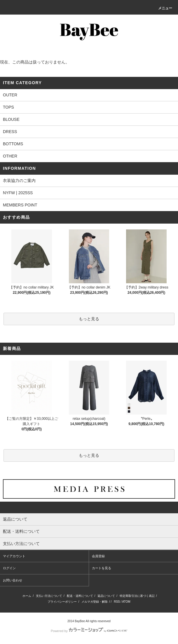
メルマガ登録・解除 (95, 602)
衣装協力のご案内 (19, 181)
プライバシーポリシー (62, 602)
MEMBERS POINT (20, 205)
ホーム (27, 596)
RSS (117, 602)
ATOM (126, 602)
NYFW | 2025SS (18, 193)
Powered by (89, 631)
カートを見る (102, 568)
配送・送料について (80, 596)
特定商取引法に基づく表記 (137, 596)
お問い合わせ (13, 580)
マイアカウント (14, 556)
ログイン (9, 568)
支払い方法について (49, 596)
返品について (106, 596)
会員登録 (98, 556)
